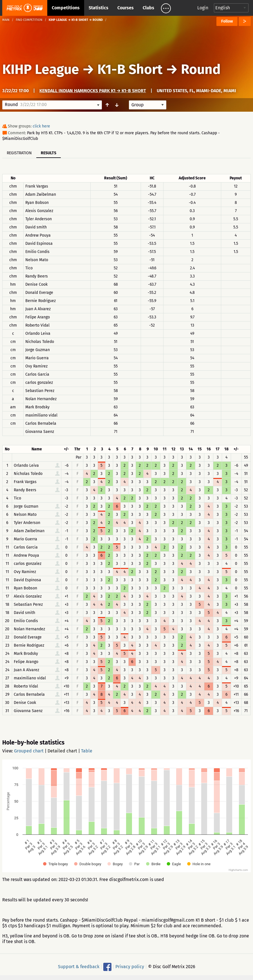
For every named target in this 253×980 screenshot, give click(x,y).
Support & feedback (79, 967)
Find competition (29, 20)
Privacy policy (130, 967)
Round (201, 69)
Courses (126, 8)
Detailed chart (62, 751)
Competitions (66, 8)
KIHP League (41, 69)
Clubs (148, 8)
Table (87, 751)
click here (41, 126)
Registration (19, 153)
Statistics (98, 8)
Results (49, 153)
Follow (227, 21)
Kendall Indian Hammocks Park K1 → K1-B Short (93, 91)
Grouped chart (29, 751)
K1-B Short (130, 69)
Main (6, 20)
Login (203, 8)
